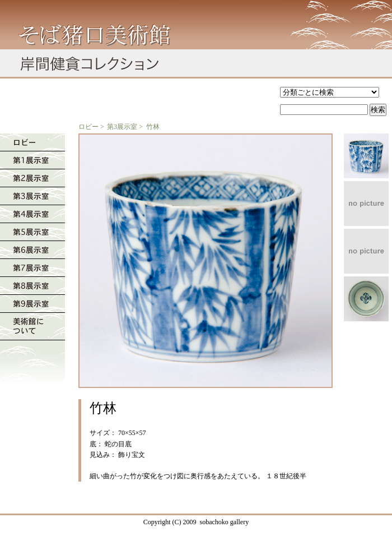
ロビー (88, 127)
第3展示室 (122, 127)
